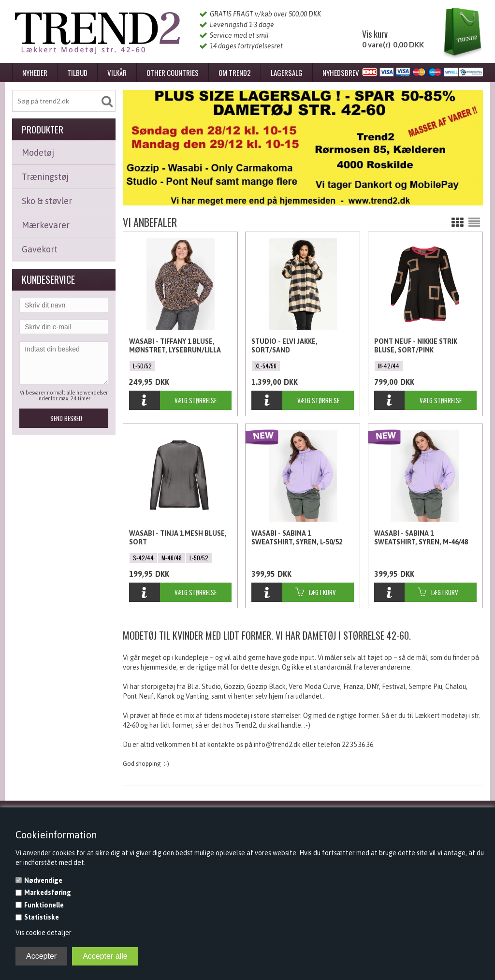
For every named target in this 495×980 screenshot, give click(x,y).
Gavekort (40, 249)
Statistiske (42, 917)
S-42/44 (143, 558)
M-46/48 (172, 558)
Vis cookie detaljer (44, 933)
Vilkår (117, 73)
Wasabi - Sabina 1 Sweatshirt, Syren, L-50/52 (297, 538)
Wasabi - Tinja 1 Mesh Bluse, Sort (178, 538)
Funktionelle (44, 905)
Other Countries (173, 73)
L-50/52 (142, 366)
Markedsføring (48, 892)
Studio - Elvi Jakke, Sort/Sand (284, 346)
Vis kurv (375, 34)
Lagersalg (287, 73)
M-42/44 (389, 366)
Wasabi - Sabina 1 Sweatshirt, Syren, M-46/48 (421, 538)
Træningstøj (45, 177)
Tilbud (77, 73)
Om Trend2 (235, 73)
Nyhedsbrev (341, 73)
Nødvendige (43, 880)
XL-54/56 (266, 366)
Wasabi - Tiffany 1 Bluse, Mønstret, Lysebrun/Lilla (175, 346)
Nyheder (35, 73)
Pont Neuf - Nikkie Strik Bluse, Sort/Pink (416, 346)
